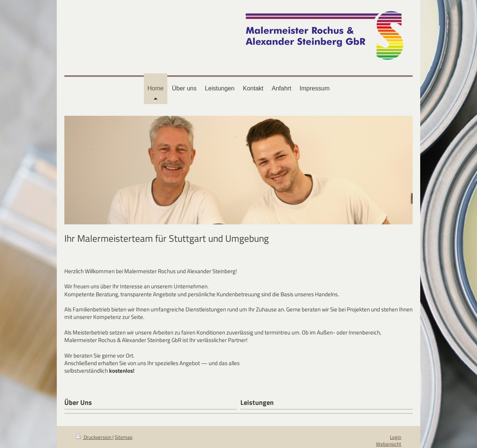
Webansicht (389, 444)
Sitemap (124, 437)
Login (396, 437)
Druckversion (94, 437)
